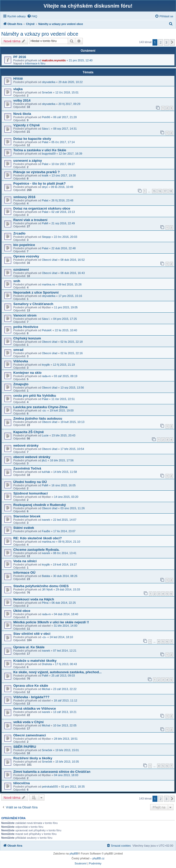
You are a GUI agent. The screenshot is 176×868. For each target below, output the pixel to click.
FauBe (46, 531)
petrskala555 (50, 787)
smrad (18, 350)
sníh (17, 281)
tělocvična (22, 783)
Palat (45, 142)
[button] (172, 42)
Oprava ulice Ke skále (31, 686)
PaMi (45, 223)
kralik (45, 175)
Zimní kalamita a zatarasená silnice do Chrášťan (52, 772)
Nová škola (22, 114)
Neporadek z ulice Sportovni (36, 292)
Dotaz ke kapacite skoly (32, 139)
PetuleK (47, 330)
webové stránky (26, 445)
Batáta (46, 576)
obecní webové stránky (32, 457)
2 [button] (161, 42)
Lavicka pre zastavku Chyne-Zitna (40, 407)
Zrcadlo (19, 233)
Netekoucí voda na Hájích (34, 599)
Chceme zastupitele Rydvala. (36, 550)
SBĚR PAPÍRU (25, 747)
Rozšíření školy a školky (33, 758)
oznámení (21, 270)
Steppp (46, 237)
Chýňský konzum (27, 338)
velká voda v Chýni (28, 722)
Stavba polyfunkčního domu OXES (41, 586)
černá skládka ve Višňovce (35, 708)
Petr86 (46, 117)
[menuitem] (32, 16)
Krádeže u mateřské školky (35, 661)
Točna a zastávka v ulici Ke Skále (40, 150)
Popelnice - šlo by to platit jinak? (39, 183)
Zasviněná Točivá (27, 468)
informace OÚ (24, 573)
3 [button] (166, 42)
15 (154, 191)
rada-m (46, 376)
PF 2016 (20, 57)
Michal (46, 689)
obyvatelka (49, 82)
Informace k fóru (35, 63)
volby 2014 (22, 100)
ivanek (46, 520)
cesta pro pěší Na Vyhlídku (35, 396)
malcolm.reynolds (54, 60)
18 (171, 191)
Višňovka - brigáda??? (31, 697)
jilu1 (44, 460)
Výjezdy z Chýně (26, 125)
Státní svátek (24, 528)
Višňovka (21, 361)
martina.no (49, 284)
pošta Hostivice (26, 327)
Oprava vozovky (26, 256)
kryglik (46, 365)
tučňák (46, 472)
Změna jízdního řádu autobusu (38, 418)
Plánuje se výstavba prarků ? (37, 172)
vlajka (18, 89)
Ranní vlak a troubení (30, 220)
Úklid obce (22, 611)
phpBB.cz (98, 858)
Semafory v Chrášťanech (33, 304)
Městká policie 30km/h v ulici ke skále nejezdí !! (51, 622)
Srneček (47, 92)
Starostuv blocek (27, 516)
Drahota (47, 664)
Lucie (45, 435)
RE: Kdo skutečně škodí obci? (38, 538)
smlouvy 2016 (24, 197)
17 (165, 191)
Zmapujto (21, 384)
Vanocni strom (25, 315)
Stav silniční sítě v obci (32, 634)
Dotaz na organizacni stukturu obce (42, 208)
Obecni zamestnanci (30, 735)
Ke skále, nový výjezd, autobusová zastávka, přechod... (57, 672)
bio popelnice (24, 245)
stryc (45, 187)
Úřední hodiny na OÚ (30, 482)
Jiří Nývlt (47, 589)
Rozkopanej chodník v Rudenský (40, 505)
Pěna (45, 603)
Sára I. (46, 129)
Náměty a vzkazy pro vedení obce (40, 34)
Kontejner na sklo (27, 373)
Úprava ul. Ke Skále (29, 647)
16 (160, 191)
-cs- (44, 410)
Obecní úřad (50, 260)
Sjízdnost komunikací (31, 493)
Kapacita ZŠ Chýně (28, 432)
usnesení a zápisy (28, 161)
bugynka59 (49, 154)
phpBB (74, 853)
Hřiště (18, 79)
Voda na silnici (25, 561)
